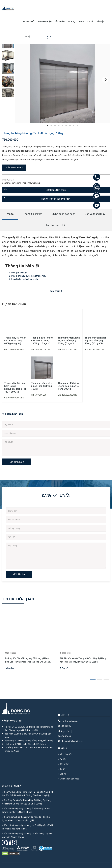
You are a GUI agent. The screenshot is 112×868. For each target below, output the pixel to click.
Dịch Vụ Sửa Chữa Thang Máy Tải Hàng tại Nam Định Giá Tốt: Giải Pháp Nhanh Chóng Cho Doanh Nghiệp (27, 660)
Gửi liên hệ (19, 574)
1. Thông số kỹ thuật (18, 273)
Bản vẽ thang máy (95, 214)
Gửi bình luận (17, 462)
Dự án (81, 22)
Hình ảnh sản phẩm (56, 225)
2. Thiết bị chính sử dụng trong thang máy (27, 276)
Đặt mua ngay (14, 168)
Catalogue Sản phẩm (35, 190)
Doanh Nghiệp (44, 22)
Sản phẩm (60, 22)
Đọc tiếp (10, 668)
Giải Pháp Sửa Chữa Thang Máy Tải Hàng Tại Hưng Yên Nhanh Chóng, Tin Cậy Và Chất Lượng (83, 660)
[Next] (105, 80)
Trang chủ (29, 22)
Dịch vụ (71, 22)
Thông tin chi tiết (33, 214)
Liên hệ (27, 37)
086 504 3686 (64, 861)
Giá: (6, 349)
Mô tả (10, 214)
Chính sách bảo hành (63, 214)
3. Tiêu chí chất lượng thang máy (23, 279)
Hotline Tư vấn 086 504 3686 (37, 199)
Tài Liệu (101, 22)
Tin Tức (90, 22)
